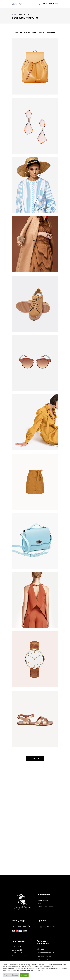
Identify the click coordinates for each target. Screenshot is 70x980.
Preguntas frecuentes (20, 956)
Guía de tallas (17, 946)
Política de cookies (44, 960)
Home (14, 15)
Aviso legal (41, 949)
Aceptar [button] (24, 975)
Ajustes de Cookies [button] (11, 975)
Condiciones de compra (45, 953)
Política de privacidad (45, 956)
